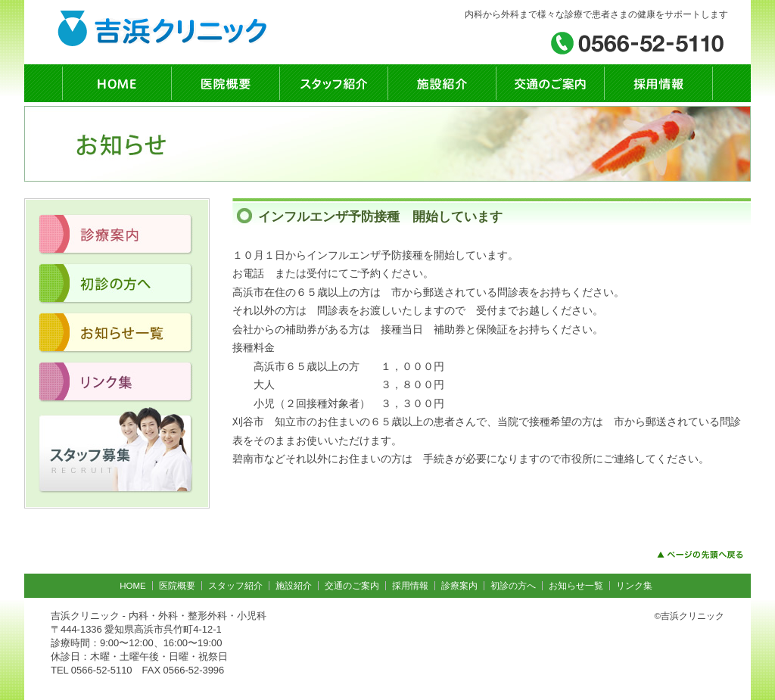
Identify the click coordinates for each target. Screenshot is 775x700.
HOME (133, 586)
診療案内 (459, 586)
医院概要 (177, 586)
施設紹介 (294, 586)
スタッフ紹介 (235, 586)
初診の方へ (513, 586)
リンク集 (634, 586)
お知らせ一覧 (576, 586)
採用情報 (410, 586)
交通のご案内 (352, 586)
